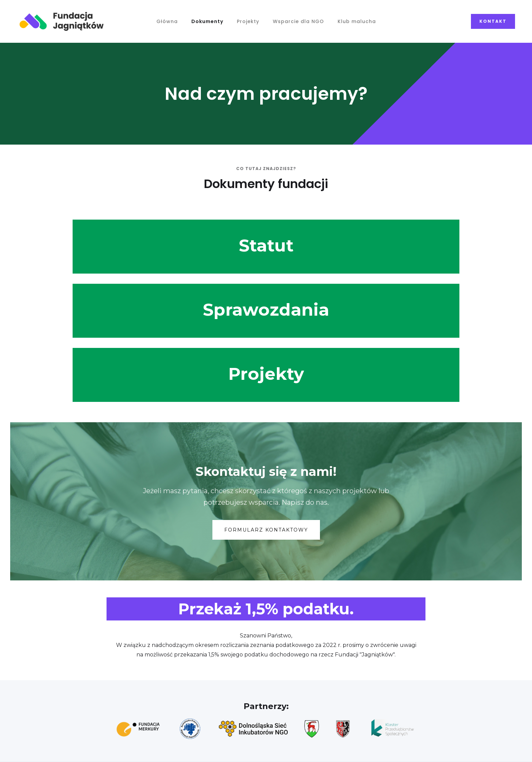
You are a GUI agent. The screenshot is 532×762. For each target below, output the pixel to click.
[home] (62, 21)
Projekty (248, 21)
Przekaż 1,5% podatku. (266, 609)
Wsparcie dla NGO (298, 21)
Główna (167, 21)
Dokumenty (207, 21)
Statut (266, 246)
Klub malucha (357, 21)
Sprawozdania (266, 310)
